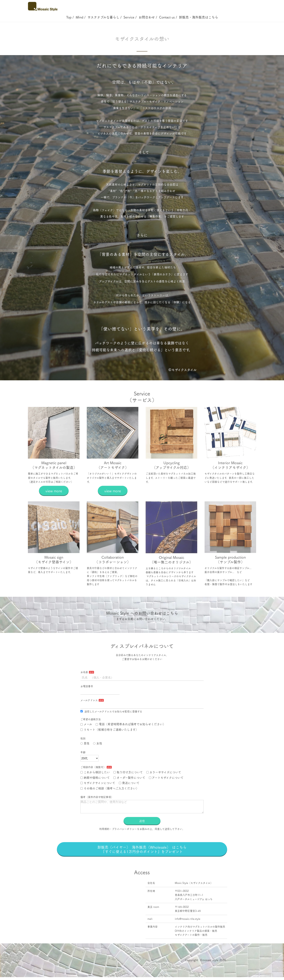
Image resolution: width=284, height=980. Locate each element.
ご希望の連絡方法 (91, 734)
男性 (85, 758)
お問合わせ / (148, 17)
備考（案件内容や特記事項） (97, 812)
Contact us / (168, 17)
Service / (130, 17)
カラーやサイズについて (164, 787)
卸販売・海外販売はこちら (199, 17)
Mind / (81, 17)
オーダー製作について (129, 792)
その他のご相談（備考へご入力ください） (110, 803)
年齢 (83, 767)
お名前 (84, 687)
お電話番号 (87, 701)
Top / (70, 17)
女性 (98, 758)
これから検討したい (95, 787)
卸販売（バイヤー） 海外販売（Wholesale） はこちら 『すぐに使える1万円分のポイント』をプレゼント (146, 869)
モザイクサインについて (98, 798)
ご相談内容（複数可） (93, 782)
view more (54, 506)
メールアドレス (89, 715)
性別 (83, 753)
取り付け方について (128, 787)
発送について (129, 798)
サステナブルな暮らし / (105, 17)
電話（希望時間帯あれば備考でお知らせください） (131, 739)
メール (86, 739)
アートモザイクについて (166, 792)
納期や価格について (95, 792)
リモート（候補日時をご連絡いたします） (109, 745)
